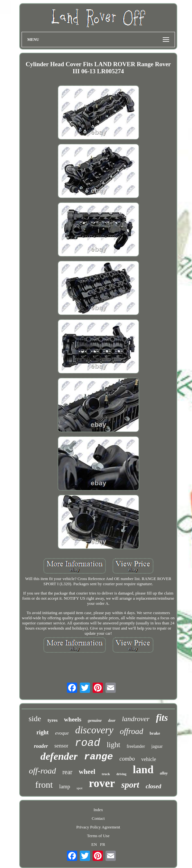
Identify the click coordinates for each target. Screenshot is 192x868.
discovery (94, 730)
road (87, 743)
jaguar (157, 746)
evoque (62, 733)
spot (79, 788)
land (143, 770)
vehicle (149, 759)
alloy (164, 773)
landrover (136, 719)
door (112, 720)
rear (67, 772)
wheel (87, 772)
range (98, 757)
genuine (95, 720)
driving (121, 774)
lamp (65, 787)
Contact (98, 818)
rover (102, 783)
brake (155, 733)
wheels (73, 719)
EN (94, 844)
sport (130, 785)
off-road (42, 771)
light (114, 745)
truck (106, 774)
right (42, 732)
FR (103, 844)
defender (59, 756)
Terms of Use (98, 836)
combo (127, 759)
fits (162, 718)
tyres (53, 720)
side (35, 719)
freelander (136, 746)
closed (154, 786)
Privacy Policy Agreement (98, 827)
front (44, 785)
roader (41, 746)
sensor (61, 746)
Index (98, 810)
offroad (132, 731)
